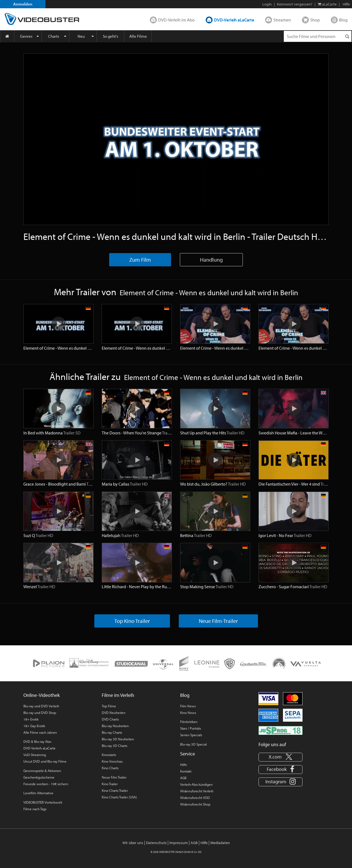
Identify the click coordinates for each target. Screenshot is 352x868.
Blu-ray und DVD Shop (40, 713)
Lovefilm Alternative (38, 793)
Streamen (282, 20)
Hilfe (184, 765)
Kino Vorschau (112, 761)
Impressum (179, 843)
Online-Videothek (42, 695)
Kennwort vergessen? (295, 4)
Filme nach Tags (35, 809)
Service (188, 754)
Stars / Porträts (191, 728)
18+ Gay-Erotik (34, 726)
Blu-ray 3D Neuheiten (118, 739)
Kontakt (186, 771)
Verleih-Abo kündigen (196, 784)
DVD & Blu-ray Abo (37, 741)
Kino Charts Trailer (115, 790)
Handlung (211, 260)
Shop (315, 20)
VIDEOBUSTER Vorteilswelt (43, 802)
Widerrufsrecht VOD (195, 798)
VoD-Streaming (35, 755)
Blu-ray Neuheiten (115, 726)
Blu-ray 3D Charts (115, 746)
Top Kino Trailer (132, 621)
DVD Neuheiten (114, 713)
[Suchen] (347, 36)
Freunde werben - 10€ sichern (46, 784)
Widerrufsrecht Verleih (197, 791)
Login (267, 4)
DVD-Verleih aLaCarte (234, 20)
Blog (343, 20)
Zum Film (140, 260)
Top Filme (109, 706)
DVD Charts (110, 719)
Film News (188, 706)
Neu (81, 36)
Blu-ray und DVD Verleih (41, 706)
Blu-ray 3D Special (193, 744)
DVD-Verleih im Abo (176, 20)
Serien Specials (191, 735)
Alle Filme (138, 36)
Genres (26, 36)
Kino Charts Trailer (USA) (119, 797)
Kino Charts (110, 768)
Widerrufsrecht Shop (195, 804)
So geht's (111, 36)
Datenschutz (156, 843)
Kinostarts (109, 755)
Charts (54, 36)
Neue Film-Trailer (218, 621)
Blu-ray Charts (112, 732)
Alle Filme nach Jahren (40, 732)
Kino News (188, 713)
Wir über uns (133, 843)
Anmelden (23, 4)
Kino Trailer (110, 784)
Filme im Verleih (118, 695)
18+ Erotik (31, 719)
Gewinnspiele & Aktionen (42, 771)
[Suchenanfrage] (318, 36)
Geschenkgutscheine (39, 777)
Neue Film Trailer (114, 777)
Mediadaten (220, 843)
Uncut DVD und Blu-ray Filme (45, 761)
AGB (183, 778)
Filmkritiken (189, 722)
